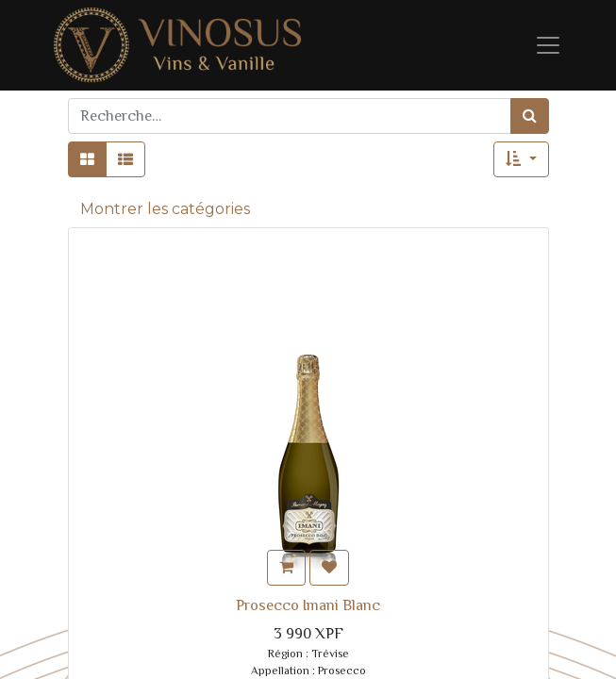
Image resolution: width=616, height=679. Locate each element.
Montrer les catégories (165, 209)
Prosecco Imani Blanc (308, 605)
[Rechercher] (530, 116)
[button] (521, 159)
